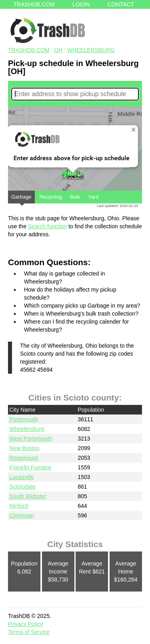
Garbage (21, 199)
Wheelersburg (91, 50)
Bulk (75, 197)
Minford (19, 506)
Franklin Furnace (30, 467)
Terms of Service (29, 632)
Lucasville (21, 477)
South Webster (28, 496)
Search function (47, 226)
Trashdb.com (34, 4)
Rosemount (24, 458)
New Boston (24, 448)
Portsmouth (24, 419)
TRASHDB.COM (29, 50)
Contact (121, 4)
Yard (93, 197)
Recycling (50, 197)
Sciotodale (22, 487)
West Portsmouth (31, 439)
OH (58, 50)
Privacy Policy (25, 624)
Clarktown (22, 515)
